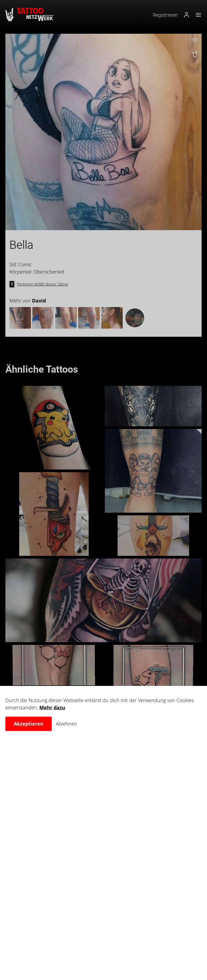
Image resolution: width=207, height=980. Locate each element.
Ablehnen (66, 724)
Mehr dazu (52, 707)
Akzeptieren (29, 724)
